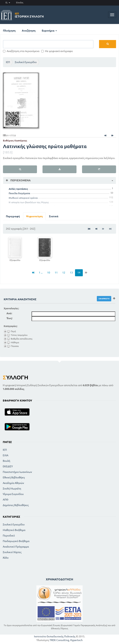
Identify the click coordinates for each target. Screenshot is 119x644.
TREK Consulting (59, 640)
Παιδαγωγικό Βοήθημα (16, 541)
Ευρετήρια (49, 31)
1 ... (41, 273)
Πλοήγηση (9, 31)
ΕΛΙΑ (6, 455)
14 (79, 273)
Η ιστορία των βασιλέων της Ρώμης (29, 202)
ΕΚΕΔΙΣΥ (8, 466)
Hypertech (76, 640)
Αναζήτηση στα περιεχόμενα (21, 51)
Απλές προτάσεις (18, 189)
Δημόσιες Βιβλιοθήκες (16, 505)
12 (64, 273)
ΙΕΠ (8, 62)
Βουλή (6, 461)
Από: (9, 313)
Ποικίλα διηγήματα (19, 193)
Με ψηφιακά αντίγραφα (57, 51)
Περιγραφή (13, 216)
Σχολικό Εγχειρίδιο (26, 62)
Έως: (9, 318)
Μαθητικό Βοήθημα (14, 530)
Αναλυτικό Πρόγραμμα (16, 547)
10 (49, 273)
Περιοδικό (9, 536)
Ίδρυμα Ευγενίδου (13, 494)
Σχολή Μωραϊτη (12, 489)
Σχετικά (54, 216)
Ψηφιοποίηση (34, 216)
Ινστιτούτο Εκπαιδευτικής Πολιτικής (55, 636)
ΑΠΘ (6, 500)
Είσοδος (20, 3)
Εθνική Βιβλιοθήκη (14, 477)
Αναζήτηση (29, 31)
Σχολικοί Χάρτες (12, 552)
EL (8, 3)
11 (56, 273)
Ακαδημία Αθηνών (13, 483)
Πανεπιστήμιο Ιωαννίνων (17, 472)
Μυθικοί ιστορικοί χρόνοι (23, 198)
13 (71, 273)
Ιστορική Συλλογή (29, 15)
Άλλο (6, 558)
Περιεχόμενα (20, 180)
